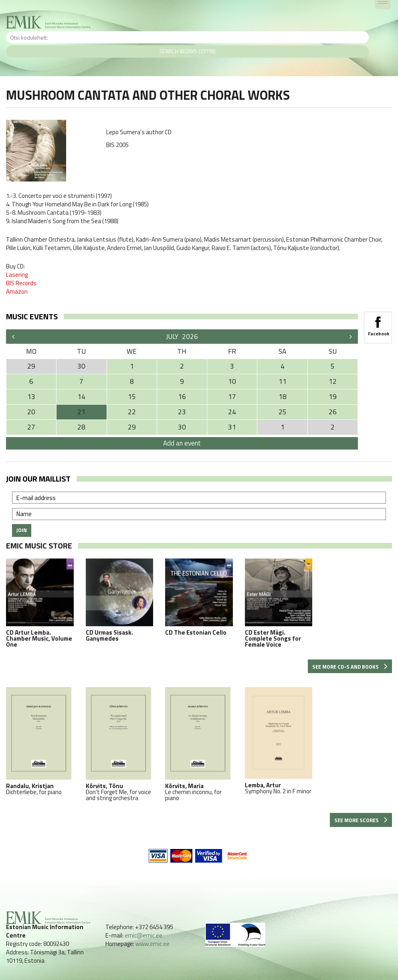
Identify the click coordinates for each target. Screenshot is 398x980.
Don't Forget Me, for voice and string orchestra (120, 744)
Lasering (17, 275)
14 (81, 397)
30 (182, 427)
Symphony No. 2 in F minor (279, 741)
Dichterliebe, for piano (40, 741)
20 (31, 412)
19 (333, 397)
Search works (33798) (187, 51)
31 (232, 427)
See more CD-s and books (350, 667)
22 (132, 412)
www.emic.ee (153, 944)
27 (31, 427)
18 (283, 397)
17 (232, 397)
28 (81, 427)
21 (81, 412)
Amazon (17, 291)
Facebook (378, 324)
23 (182, 412)
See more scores (361, 820)
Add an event (182, 443)
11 (283, 381)
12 (333, 381)
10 (232, 381)
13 (31, 397)
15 (132, 397)
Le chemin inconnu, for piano (199, 744)
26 (333, 412)
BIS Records (21, 283)
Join (22, 530)
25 (283, 412)
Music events (32, 316)
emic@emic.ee (143, 935)
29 (132, 427)
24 (232, 412)
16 (182, 397)
